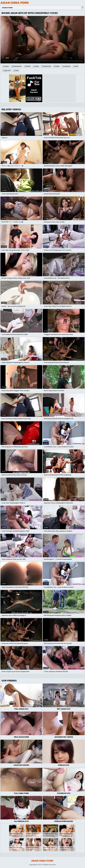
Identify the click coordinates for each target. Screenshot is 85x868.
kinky (57, 66)
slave (37, 66)
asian (7, 66)
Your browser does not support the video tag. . (42, 40)
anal (17, 71)
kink (77, 66)
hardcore (67, 66)
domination (17, 66)
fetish (28, 66)
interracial (47, 66)
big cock (8, 71)
